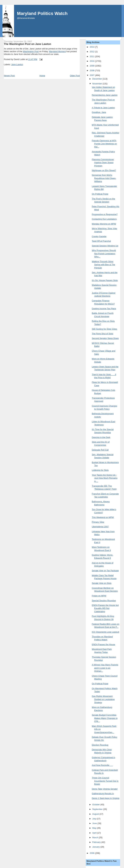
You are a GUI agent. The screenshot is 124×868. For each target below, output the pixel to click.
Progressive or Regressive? (105, 214)
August (96, 814)
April (95, 833)
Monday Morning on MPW (104, 224)
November (98, 84)
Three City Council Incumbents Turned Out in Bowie (105, 781)
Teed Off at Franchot (101, 241)
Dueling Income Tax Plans (104, 309)
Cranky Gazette (99, 236)
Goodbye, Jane (99, 112)
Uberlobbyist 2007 (100, 527)
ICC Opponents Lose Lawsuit (106, 632)
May (95, 828)
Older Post (75, 76)
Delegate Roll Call (100, 450)
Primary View (98, 522)
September (98, 809)
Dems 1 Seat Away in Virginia (106, 798)
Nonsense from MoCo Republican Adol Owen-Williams (104, 178)
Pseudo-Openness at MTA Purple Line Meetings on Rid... (104, 144)
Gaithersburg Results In (103, 794)
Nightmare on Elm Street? (104, 170)
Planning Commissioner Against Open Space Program (103, 163)
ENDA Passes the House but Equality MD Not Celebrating (105, 608)
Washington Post (31, 51)
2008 (92, 70)
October (96, 804)
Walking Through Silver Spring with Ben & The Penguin (103, 265)
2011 (92, 56)
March (96, 837)
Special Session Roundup (104, 601)
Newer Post (9, 76)
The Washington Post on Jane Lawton (28, 44)
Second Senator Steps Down (105, 338)
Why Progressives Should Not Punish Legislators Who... (104, 254)
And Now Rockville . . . (102, 765)
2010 (92, 61)
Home (42, 76)
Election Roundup (100, 745)
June (95, 823)
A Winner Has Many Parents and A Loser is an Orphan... (105, 668)
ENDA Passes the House (104, 644)
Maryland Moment (57, 51)
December (98, 79)
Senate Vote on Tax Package (105, 571)
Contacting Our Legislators (104, 219)
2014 (92, 47)
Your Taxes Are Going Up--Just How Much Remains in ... (105, 478)
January (96, 847)
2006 (92, 853)
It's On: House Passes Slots (105, 280)
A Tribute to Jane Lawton (103, 108)
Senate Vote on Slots (102, 583)
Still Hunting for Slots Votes (105, 329)
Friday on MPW (99, 596)
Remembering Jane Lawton (105, 95)
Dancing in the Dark (101, 437)
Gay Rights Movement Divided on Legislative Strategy (103, 699)
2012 (92, 52)
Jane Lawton (17, 64)
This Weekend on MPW (103, 517)
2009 (92, 66)
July (95, 819)
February (97, 842)
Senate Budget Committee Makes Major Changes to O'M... (105, 718)
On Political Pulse (100, 194)
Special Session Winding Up (105, 246)
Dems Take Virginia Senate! (105, 789)
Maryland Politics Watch (42, 13)
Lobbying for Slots (100, 470)
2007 (92, 75)
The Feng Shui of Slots (103, 334)
